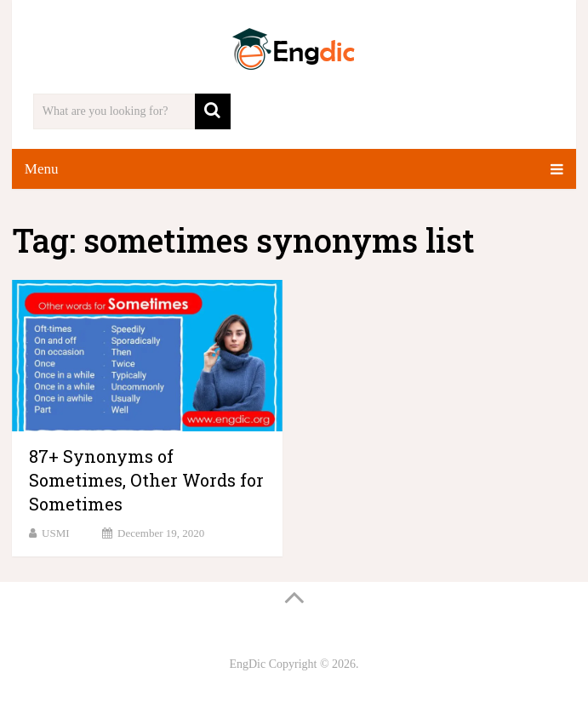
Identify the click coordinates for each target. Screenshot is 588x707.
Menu (42, 169)
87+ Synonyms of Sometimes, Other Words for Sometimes (146, 480)
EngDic (247, 664)
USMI (56, 533)
